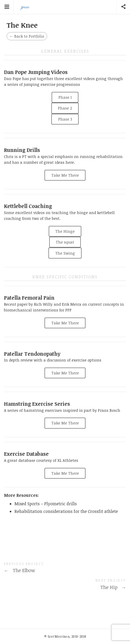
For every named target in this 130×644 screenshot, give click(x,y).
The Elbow (19, 570)
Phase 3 (65, 119)
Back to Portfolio (27, 36)
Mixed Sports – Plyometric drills (46, 504)
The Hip (113, 587)
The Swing (65, 253)
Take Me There (65, 175)
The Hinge (65, 231)
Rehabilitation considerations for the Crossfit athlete (66, 511)
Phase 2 (65, 108)
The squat (65, 242)
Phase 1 (65, 97)
